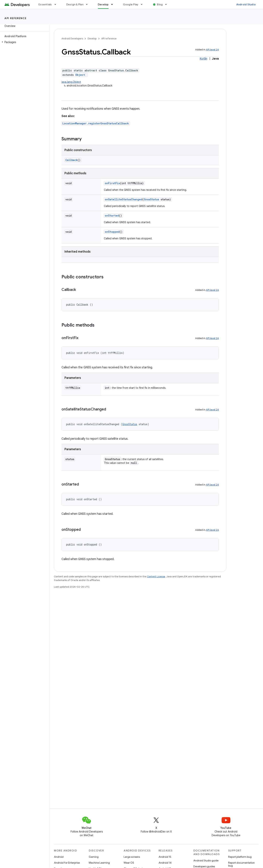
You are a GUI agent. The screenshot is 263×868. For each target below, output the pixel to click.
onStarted (112, 216)
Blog (160, 4)
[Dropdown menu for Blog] (168, 4)
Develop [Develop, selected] (103, 4)
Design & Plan (75, 4)
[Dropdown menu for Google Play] (143, 4)
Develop (92, 39)
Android (59, 857)
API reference (16, 18)
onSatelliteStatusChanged (124, 199)
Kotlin (203, 59)
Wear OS (129, 863)
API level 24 (212, 50)
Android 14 (165, 863)
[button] (24, 42)
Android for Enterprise (67, 863)
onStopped (112, 232)
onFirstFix (112, 183)
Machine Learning (99, 863)
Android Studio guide (206, 860)
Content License (156, 576)
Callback (71, 160)
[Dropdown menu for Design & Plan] (88, 4)
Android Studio (246, 4)
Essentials (45, 4)
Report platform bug (240, 857)
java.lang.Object (71, 82)
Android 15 (165, 857)
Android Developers (72, 39)
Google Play (131, 4)
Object (80, 75)
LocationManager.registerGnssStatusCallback (96, 123)
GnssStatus (151, 199)
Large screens (132, 857)
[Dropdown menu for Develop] (114, 4)
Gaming (94, 857)
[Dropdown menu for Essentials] (57, 4)
